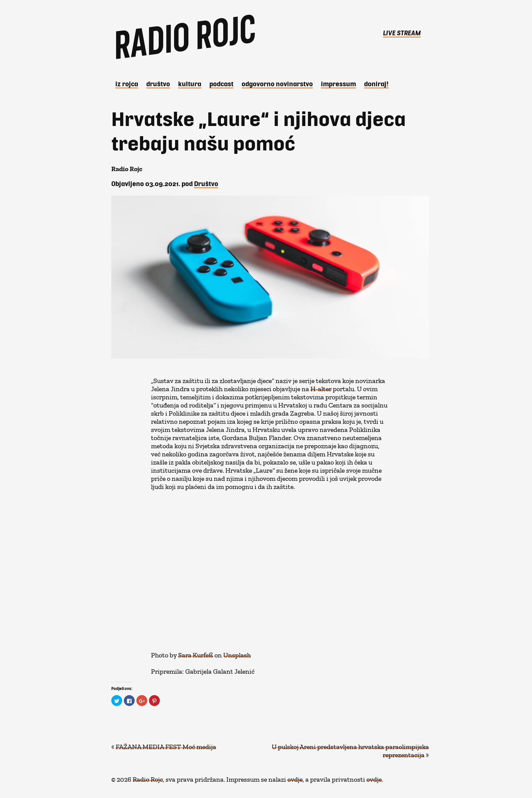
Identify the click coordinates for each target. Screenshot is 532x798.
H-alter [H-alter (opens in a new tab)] (321, 387)
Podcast (221, 84)
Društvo (158, 84)
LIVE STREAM (402, 33)
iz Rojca (127, 84)
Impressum (338, 84)
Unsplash (237, 653)
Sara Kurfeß (196, 653)
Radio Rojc (148, 778)
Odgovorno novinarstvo (277, 84)
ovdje (295, 778)
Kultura (190, 84)
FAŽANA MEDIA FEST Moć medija (166, 745)
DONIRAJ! (376, 84)
